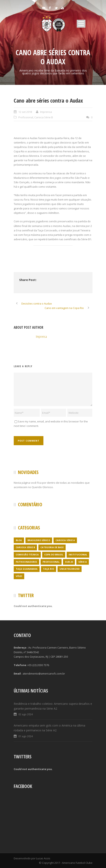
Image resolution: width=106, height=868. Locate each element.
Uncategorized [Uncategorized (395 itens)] (70, 569)
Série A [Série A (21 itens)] (83, 562)
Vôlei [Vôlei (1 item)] (19, 576)
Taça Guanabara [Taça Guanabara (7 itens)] (27, 569)
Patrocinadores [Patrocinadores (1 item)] (26, 562)
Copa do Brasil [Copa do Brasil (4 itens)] (54, 555)
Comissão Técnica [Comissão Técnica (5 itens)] (27, 555)
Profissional (26, 117)
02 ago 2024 (26, 714)
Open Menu (81, 24)
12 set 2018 (25, 112)
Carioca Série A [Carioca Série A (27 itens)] (65, 540)
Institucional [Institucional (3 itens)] (78, 555)
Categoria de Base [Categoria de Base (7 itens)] (52, 547)
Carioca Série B (44, 117)
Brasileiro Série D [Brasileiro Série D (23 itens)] (39, 540)
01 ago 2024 (26, 736)
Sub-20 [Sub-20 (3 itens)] (69, 562)
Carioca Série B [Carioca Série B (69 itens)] (25, 547)
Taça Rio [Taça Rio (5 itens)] (49, 569)
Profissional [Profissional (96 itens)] (51, 562)
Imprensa (46, 112)
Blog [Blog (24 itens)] (19, 540)
